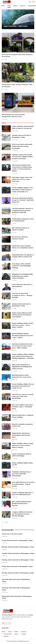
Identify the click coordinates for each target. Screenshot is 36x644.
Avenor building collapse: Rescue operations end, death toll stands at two (23, 386)
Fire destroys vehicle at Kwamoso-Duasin (20, 238)
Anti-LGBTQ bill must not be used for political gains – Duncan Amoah (23, 484)
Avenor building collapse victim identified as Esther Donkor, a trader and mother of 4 (22, 190)
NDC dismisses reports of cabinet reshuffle (21, 229)
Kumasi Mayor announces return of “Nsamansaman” (23, 220)
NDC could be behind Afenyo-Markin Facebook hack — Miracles (22, 503)
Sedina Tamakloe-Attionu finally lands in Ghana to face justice (23, 127)
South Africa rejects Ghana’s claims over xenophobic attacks (23, 247)
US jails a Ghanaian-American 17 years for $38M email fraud (23, 494)
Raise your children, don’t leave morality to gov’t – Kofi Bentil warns (22, 407)
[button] (30, 2)
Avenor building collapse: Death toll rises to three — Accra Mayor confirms (23, 325)
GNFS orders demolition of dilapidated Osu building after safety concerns (22, 367)
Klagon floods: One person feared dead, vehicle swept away (21, 435)
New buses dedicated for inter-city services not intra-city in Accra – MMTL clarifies (23, 346)
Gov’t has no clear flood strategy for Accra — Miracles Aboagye (22, 295)
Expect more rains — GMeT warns (16, 26)
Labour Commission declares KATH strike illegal (22, 455)
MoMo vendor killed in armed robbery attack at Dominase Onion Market (22, 315)
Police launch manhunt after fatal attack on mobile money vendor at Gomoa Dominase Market (22, 168)
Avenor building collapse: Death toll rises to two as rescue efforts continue (23, 445)
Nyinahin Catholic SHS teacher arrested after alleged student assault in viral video (22, 157)
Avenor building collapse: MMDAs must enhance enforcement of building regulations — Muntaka (23, 356)
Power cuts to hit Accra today (12, 534)
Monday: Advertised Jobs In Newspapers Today (21, 305)
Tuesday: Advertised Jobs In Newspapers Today (21, 136)
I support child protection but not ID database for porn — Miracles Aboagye (22, 514)
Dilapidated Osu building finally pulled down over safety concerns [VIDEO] (22, 276)
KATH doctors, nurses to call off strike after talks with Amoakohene (23, 396)
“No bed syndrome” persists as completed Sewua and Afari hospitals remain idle (22, 210)
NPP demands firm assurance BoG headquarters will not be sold (13, 116)
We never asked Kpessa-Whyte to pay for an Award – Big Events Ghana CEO (23, 200)
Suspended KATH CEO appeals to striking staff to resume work (23, 256)
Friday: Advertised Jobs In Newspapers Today (17, 540)
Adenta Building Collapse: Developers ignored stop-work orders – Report (22, 335)
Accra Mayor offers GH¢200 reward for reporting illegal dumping (21, 266)
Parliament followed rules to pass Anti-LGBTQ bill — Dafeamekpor (22, 474)
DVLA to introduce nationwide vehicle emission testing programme (22, 146)
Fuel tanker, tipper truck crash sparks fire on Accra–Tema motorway (22, 179)
